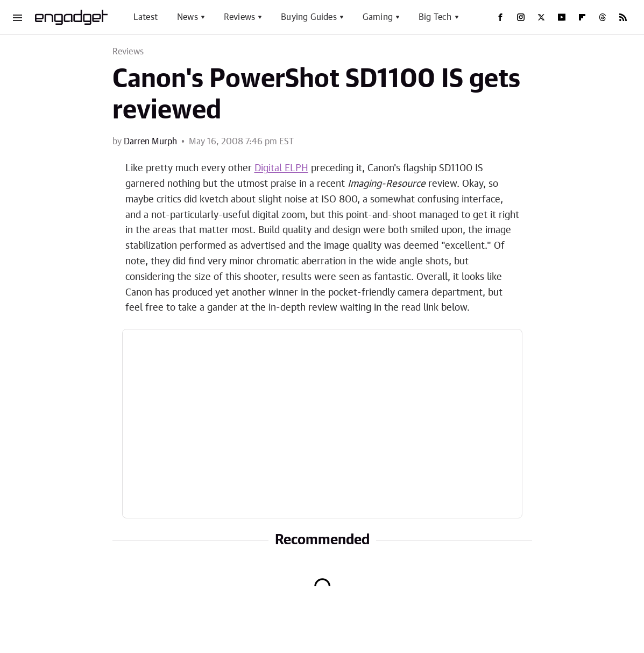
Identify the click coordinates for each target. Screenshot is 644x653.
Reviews (239, 17)
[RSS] (623, 17)
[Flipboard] (582, 17)
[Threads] (603, 17)
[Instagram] (521, 17)
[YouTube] (562, 17)
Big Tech (435, 17)
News (187, 17)
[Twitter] (541, 17)
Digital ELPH (281, 168)
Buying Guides (309, 17)
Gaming (378, 17)
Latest (146, 17)
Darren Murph (150, 142)
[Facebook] (500, 17)
